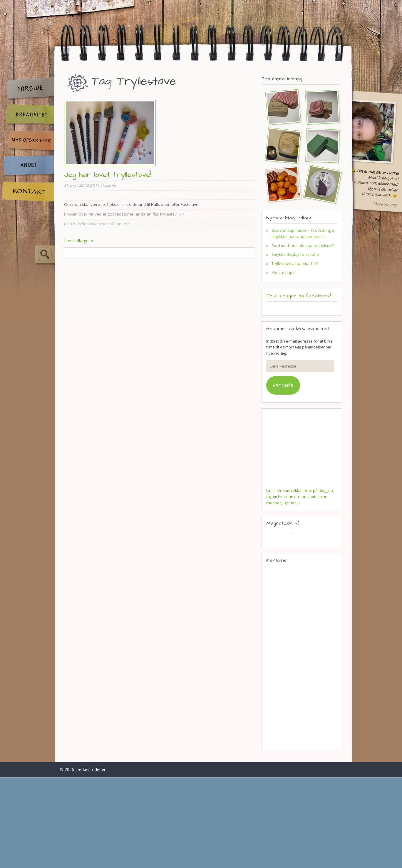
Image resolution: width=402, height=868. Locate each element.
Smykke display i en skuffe (295, 254)
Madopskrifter (28, 141)
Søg (28, 255)
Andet (28, 166)
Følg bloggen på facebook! (299, 296)
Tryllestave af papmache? (295, 263)
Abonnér (283, 385)
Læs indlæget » (79, 241)
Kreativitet (28, 115)
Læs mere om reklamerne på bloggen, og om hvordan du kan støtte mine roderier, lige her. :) (300, 497)
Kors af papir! (284, 273)
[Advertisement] (302, 658)
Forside (28, 89)
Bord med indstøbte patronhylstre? (303, 246)
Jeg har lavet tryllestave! (108, 175)
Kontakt (28, 192)
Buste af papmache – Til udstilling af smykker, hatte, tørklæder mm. (304, 233)
